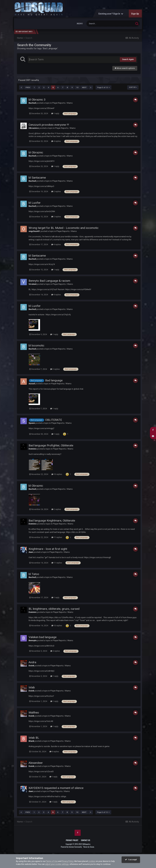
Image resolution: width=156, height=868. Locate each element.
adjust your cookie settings (57, 864)
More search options (125, 68)
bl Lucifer (35, 203)
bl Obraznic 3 (37, 100)
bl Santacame (37, 178)
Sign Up (135, 14)
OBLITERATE (54, 420)
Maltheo (34, 713)
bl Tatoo (34, 574)
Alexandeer (36, 763)
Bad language (54, 380)
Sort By (133, 87)
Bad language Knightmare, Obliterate (52, 520)
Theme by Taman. (89, 847)
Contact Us (86, 840)
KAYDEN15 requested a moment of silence (56, 788)
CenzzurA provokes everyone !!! (49, 125)
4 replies (56, 141)
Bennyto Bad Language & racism (49, 281)
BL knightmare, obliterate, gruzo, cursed (54, 609)
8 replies (54, 752)
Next (84, 87)
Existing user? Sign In (111, 14)
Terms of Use (52, 861)
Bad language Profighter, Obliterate (51, 445)
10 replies (57, 474)
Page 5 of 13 (103, 87)
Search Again (128, 59)
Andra (32, 662)
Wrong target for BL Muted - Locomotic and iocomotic (64, 228)
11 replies (57, 537)
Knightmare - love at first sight (48, 549)
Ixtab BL (34, 738)
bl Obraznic (36, 152)
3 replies (55, 369)
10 (77, 87)
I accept (131, 860)
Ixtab (32, 687)
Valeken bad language (43, 637)
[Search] (103, 24)
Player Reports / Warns (62, 103)
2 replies (56, 191)
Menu (80, 24)
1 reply (55, 113)
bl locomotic (36, 345)
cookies (92, 861)
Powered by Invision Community (71, 847)
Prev (28, 87)
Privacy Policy (72, 840)
